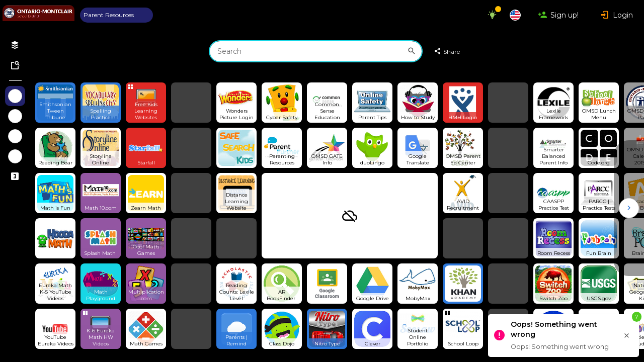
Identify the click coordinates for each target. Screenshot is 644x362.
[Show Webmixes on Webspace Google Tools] (15, 136)
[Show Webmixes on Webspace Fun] (15, 116)
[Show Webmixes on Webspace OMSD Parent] (15, 96)
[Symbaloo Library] (15, 65)
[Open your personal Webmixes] (15, 45)
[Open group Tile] (146, 103)
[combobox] (316, 51)
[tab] (116, 15)
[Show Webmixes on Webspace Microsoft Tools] (15, 156)
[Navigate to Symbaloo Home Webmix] (38, 15)
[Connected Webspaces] (15, 176)
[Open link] (55, 103)
